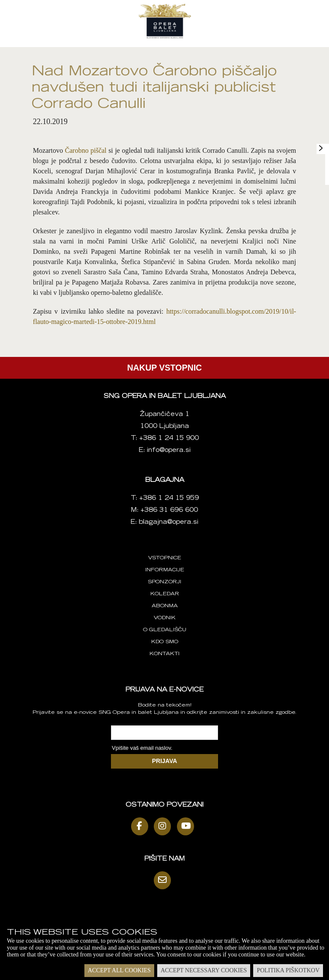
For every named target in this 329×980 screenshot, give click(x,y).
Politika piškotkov (288, 970)
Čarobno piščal (86, 150)
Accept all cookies (119, 970)
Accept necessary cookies (204, 970)
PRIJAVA (165, 761)
